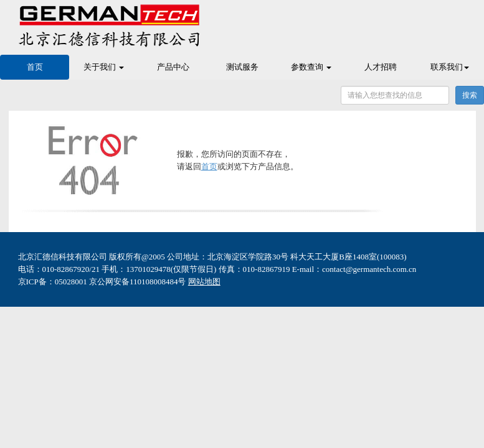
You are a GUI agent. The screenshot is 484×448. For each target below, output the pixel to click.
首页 (35, 67)
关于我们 (104, 67)
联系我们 (450, 67)
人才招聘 (381, 67)
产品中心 (173, 67)
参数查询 (311, 67)
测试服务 (242, 67)
